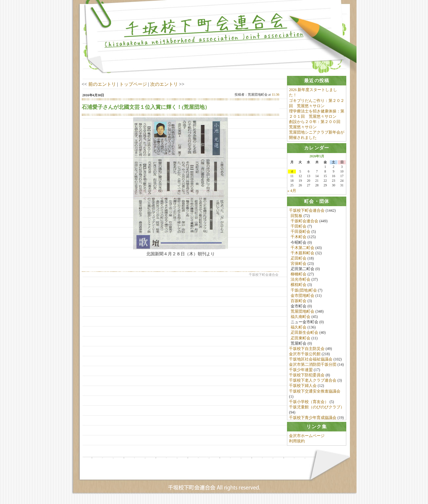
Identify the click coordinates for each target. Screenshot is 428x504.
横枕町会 (299, 286)
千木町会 (299, 238)
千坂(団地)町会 (304, 291)
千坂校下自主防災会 (307, 350)
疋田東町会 (300, 339)
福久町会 (299, 329)
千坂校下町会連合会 (307, 211)
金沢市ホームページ (307, 439)
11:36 (275, 94)
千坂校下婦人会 (303, 387)
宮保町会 (299, 265)
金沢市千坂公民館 (305, 355)
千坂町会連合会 (304, 222)
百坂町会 (299, 302)
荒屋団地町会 (302, 312)
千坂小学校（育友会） (309, 403)
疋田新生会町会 (304, 334)
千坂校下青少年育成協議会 (313, 419)
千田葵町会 (300, 233)
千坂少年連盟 (301, 371)
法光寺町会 (300, 281)
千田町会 (299, 228)
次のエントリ (164, 84)
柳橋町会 (299, 275)
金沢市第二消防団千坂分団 (313, 365)
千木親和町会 (302, 254)
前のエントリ (102, 84)
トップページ (133, 84)
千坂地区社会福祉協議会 (311, 360)
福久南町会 (300, 318)
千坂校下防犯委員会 (307, 376)
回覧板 (297, 217)
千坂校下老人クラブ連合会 (313, 382)
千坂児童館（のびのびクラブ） (317, 408)
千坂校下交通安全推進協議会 (315, 392)
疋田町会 (299, 259)
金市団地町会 (302, 297)
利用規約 (297, 444)
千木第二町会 (302, 249)
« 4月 (292, 191)
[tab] (317, 81)
